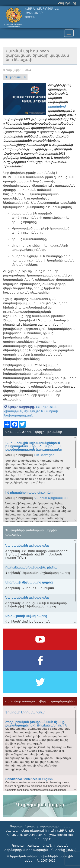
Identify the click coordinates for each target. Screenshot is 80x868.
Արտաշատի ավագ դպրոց (26, 616)
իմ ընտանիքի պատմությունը (29, 493)
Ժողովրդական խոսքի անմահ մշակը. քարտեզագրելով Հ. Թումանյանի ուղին (36, 724)
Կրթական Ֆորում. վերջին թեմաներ (34, 432)
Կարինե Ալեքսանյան (51, 498)
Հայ (61, 3)
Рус (67, 3)
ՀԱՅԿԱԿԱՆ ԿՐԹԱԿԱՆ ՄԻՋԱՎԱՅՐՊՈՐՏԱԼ (42, 13)
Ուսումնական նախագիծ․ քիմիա (31, 567)
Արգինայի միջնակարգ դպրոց (29, 582)
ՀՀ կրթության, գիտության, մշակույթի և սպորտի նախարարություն (31, 411)
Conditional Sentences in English (29, 779)
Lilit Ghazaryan (44, 455)
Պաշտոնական (15, 77)
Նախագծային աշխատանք (27, 546)
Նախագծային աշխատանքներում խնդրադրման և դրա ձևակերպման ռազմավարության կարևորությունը (34, 446)
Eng (73, 3)
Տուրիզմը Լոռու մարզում (25, 712)
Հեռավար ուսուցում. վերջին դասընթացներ (40, 701)
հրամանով (57, 106)
